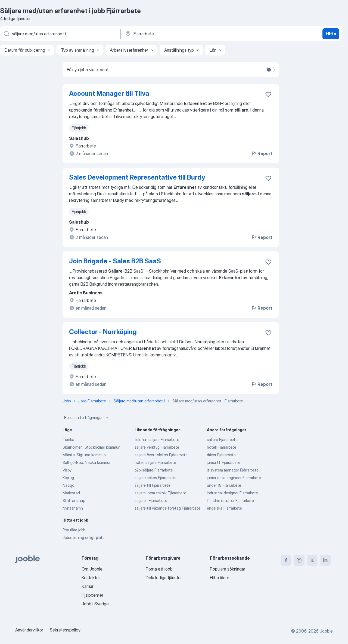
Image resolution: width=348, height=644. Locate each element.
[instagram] (299, 560)
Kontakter (91, 578)
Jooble (326, 631)
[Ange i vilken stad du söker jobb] (181, 34)
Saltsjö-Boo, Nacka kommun (87, 462)
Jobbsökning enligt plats (83, 537)
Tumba (68, 440)
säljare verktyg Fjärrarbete (157, 447)
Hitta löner (220, 578)
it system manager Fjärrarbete (233, 470)
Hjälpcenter (92, 595)
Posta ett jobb (159, 569)
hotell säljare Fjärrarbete (155, 462)
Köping (68, 478)
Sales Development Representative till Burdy (137, 177)
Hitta (331, 34)
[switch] (270, 70)
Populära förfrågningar (87, 418)
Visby (67, 470)
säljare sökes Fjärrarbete (156, 478)
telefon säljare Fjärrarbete (157, 440)
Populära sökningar (228, 569)
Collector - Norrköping (103, 332)
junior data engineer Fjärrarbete (234, 478)
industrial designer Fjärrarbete (232, 493)
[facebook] (286, 560)
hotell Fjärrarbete (222, 447)
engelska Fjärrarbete (224, 508)
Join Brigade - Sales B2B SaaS (115, 261)
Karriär (88, 586)
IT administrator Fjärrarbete (230, 500)
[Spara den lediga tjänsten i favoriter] (268, 94)
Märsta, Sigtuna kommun (84, 455)
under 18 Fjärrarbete (224, 485)
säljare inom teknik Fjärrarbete (160, 493)
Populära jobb (74, 530)
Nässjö (68, 485)
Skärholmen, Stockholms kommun (91, 447)
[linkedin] (325, 560)
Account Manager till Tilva (109, 93)
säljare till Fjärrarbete (153, 485)
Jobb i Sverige (95, 604)
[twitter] (312, 560)
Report (262, 153)
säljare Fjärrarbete (222, 440)
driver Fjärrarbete (221, 455)
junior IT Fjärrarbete (224, 462)
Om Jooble (92, 569)
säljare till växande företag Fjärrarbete (167, 508)
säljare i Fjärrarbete (151, 500)
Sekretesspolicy (65, 630)
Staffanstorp (74, 500)
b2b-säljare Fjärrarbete (154, 470)
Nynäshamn (73, 508)
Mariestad (71, 493)
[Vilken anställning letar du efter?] (60, 34)
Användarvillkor (29, 630)
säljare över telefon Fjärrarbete (161, 455)
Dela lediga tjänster (164, 578)
